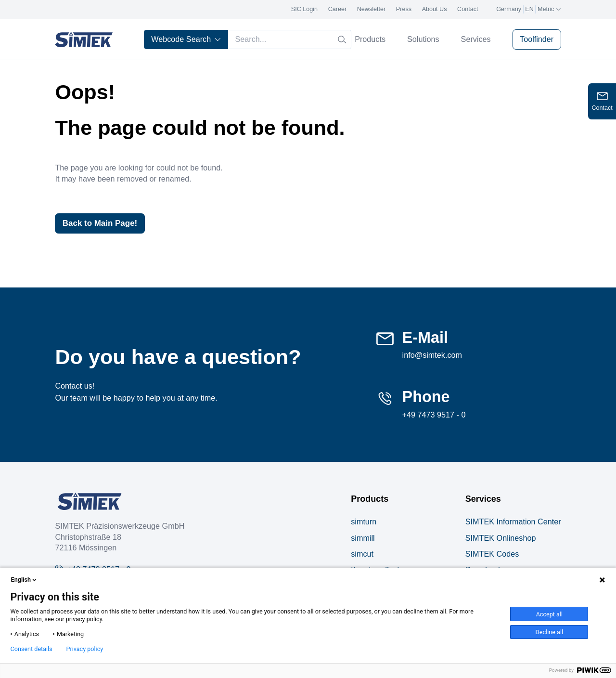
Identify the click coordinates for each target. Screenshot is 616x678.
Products (374, 39)
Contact (468, 9)
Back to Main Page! (102, 223)
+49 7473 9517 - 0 (434, 415)
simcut (362, 554)
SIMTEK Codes (492, 554)
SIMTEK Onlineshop (501, 538)
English (25, 580)
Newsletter (372, 9)
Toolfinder (537, 39)
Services (480, 39)
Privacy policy (84, 649)
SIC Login (304, 9)
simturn (364, 522)
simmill (363, 538)
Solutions (427, 39)
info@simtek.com (432, 356)
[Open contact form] (602, 101)
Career (338, 9)
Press (404, 9)
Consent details (32, 649)
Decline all (549, 632)
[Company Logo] (90, 502)
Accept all (549, 614)
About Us (435, 9)
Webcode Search (186, 39)
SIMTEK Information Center (513, 522)
